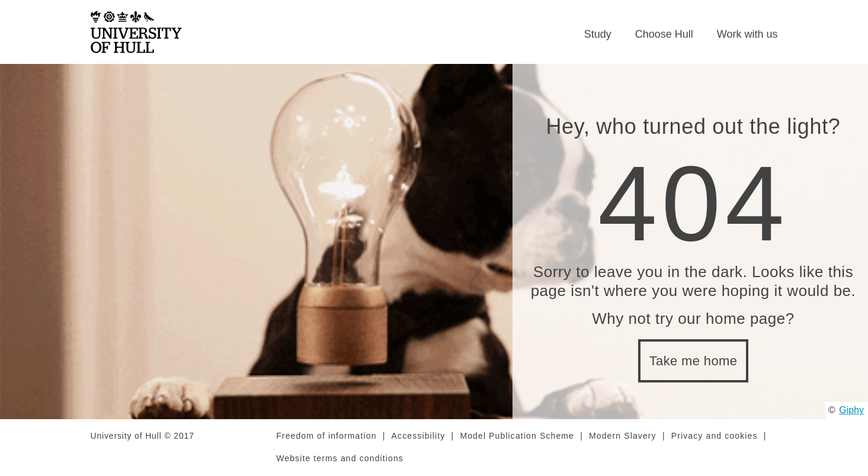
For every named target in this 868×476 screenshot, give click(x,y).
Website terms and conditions (340, 459)
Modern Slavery (623, 436)
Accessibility (419, 436)
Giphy (851, 411)
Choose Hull (664, 34)
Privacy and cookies (715, 436)
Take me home (694, 361)
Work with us (747, 34)
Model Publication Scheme (517, 436)
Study (598, 34)
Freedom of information (326, 436)
